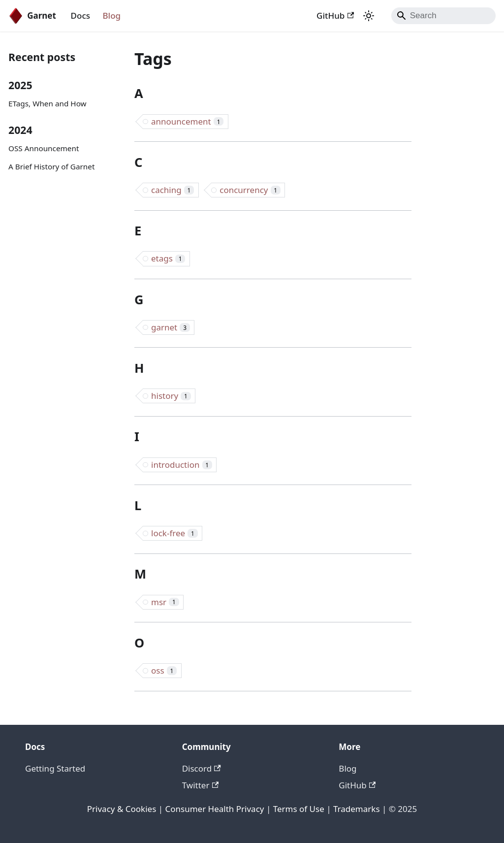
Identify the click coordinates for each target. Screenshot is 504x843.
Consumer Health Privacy (215, 809)
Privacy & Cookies (122, 809)
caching (173, 190)
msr (165, 602)
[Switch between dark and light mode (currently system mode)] (369, 16)
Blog (112, 16)
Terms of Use (299, 809)
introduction (182, 465)
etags (168, 258)
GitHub (335, 16)
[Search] (444, 16)
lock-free (174, 533)
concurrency (250, 190)
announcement (187, 121)
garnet (171, 327)
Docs (80, 16)
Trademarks (357, 809)
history (171, 396)
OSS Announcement (44, 148)
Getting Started (55, 768)
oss (164, 670)
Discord (202, 768)
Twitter (200, 785)
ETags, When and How (47, 103)
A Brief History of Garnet (51, 166)
